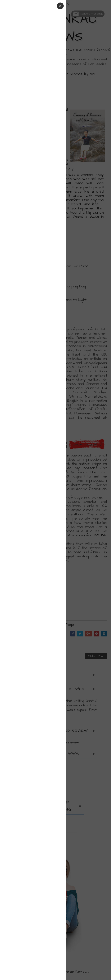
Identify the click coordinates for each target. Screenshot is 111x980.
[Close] (60, 6)
